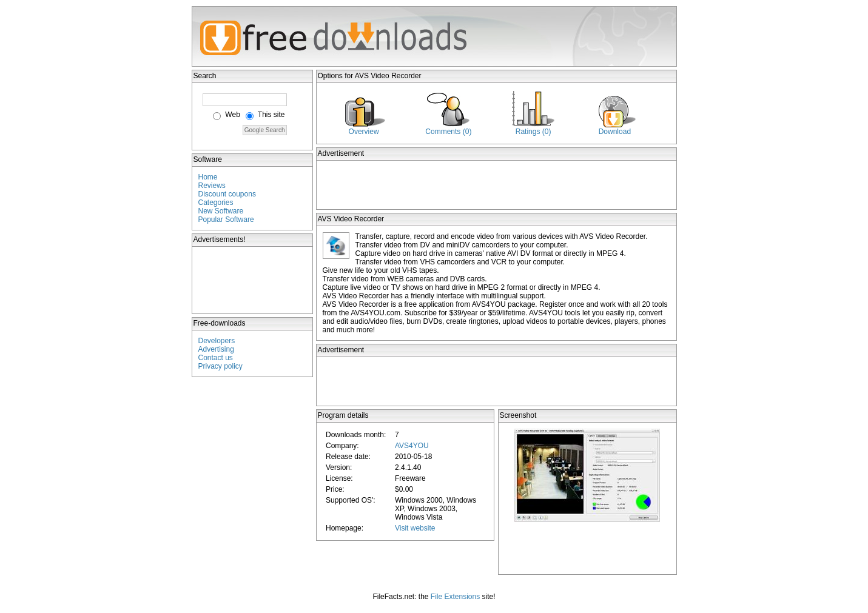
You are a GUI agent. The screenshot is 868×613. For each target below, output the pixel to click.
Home (208, 177)
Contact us (216, 358)
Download (615, 132)
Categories (216, 203)
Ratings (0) (533, 132)
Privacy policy (220, 366)
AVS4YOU (412, 446)
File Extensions (455, 597)
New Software (221, 211)
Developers (217, 341)
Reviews (212, 186)
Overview (364, 132)
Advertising (216, 349)
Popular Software (226, 219)
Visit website (415, 528)
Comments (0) (448, 132)
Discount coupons (227, 194)
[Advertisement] (253, 280)
